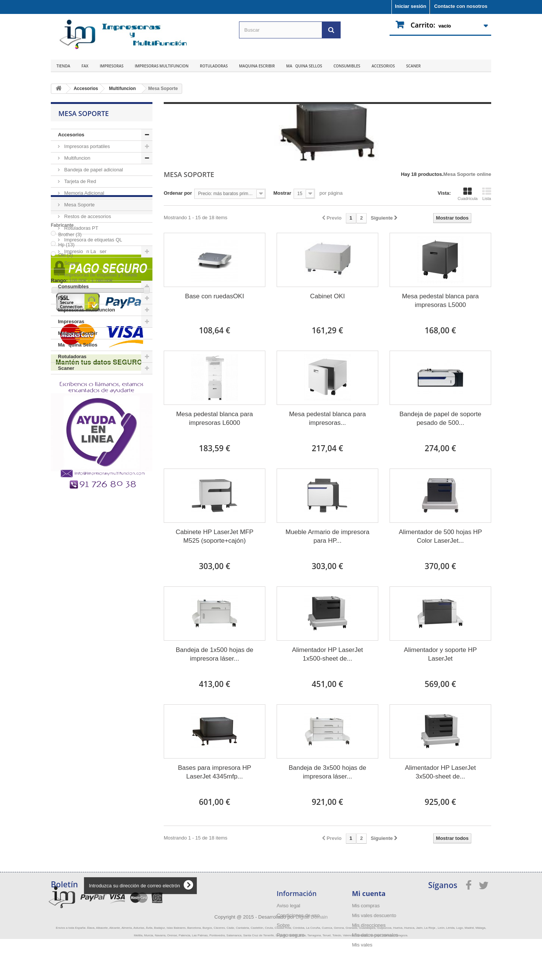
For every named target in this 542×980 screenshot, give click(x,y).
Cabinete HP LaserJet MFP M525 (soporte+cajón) (215, 536)
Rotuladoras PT (81, 228)
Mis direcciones (369, 925)
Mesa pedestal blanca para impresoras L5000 (440, 301)
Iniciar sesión (410, 6)
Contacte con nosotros (461, 6)
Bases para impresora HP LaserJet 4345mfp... (215, 772)
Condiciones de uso (298, 915)
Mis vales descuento (374, 915)
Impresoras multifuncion (162, 66)
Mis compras (366, 906)
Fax (85, 66)
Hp (66, 435)
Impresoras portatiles (86, 146)
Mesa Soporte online (467, 174)
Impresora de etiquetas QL (93, 240)
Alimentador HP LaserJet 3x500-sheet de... (441, 772)
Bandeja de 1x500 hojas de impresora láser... (215, 654)
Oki (66, 445)
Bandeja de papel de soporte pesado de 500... (440, 418)
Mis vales (362, 945)
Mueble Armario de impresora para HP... (327, 536)
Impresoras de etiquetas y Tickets (100, 275)
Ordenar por (178, 193)
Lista (487, 194)
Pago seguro (291, 935)
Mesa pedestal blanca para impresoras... (327, 418)
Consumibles (347, 66)
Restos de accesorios (87, 216)
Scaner (413, 66)
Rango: (59, 471)
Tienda (63, 66)
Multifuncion (77, 158)
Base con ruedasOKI (215, 296)
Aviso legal (289, 906)
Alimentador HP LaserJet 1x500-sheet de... (328, 654)
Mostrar (282, 193)
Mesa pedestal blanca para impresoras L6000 (215, 418)
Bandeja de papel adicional (93, 170)
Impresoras (112, 66)
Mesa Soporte (79, 205)
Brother (70, 425)
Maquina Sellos (304, 66)
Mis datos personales (375, 935)
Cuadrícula (468, 194)
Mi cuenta (369, 893)
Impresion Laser (85, 251)
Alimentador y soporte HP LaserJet (440, 654)
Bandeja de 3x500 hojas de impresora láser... (327, 772)
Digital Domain (312, 958)
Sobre (283, 925)
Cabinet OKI (328, 296)
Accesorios (383, 66)
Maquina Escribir (257, 66)
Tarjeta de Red (79, 181)
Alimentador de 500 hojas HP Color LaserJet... (440, 536)
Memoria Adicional (84, 193)
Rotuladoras (214, 66)
